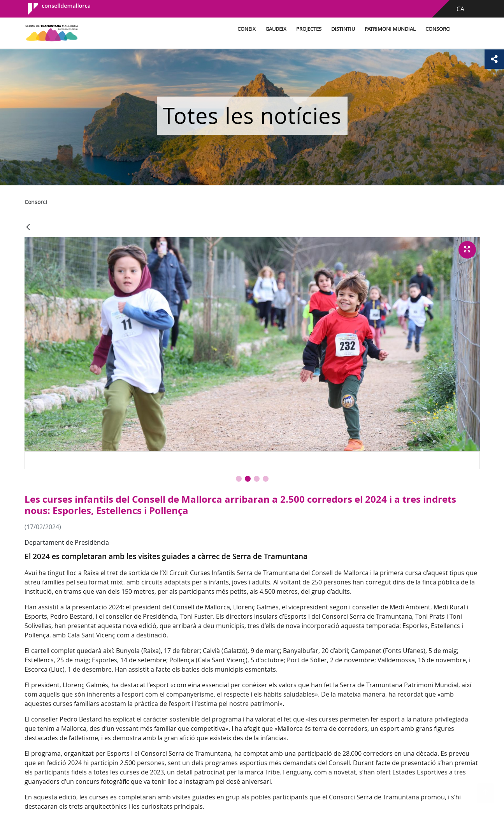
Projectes (309, 29)
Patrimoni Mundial (390, 29)
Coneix (247, 29)
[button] (239, 479)
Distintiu (343, 29)
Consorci (438, 29)
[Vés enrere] (28, 228)
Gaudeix (276, 29)
